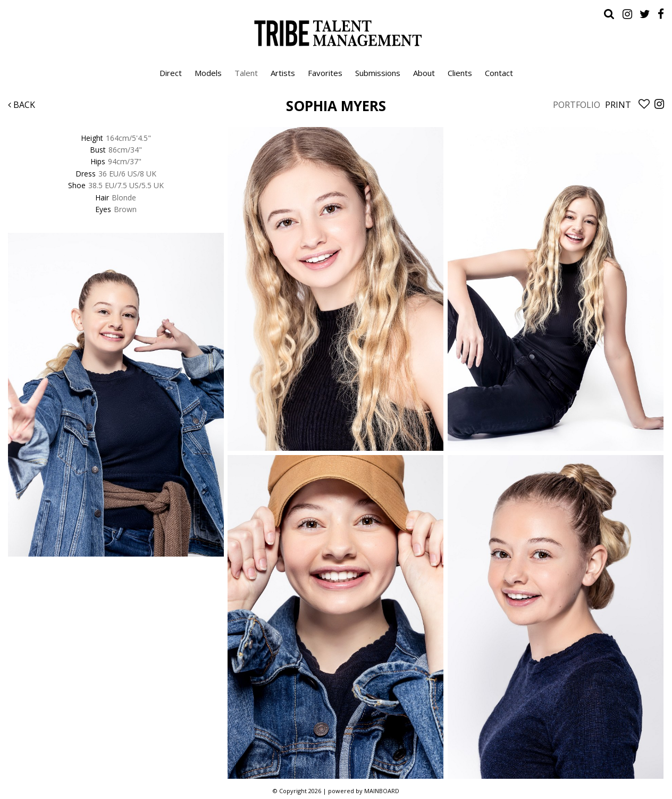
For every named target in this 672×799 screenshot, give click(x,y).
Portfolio (577, 105)
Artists (283, 73)
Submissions (378, 73)
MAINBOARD (382, 791)
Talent (246, 73)
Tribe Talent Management (336, 33)
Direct (171, 73)
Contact (499, 73)
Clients (460, 73)
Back (22, 105)
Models (208, 73)
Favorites (325, 73)
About (424, 73)
